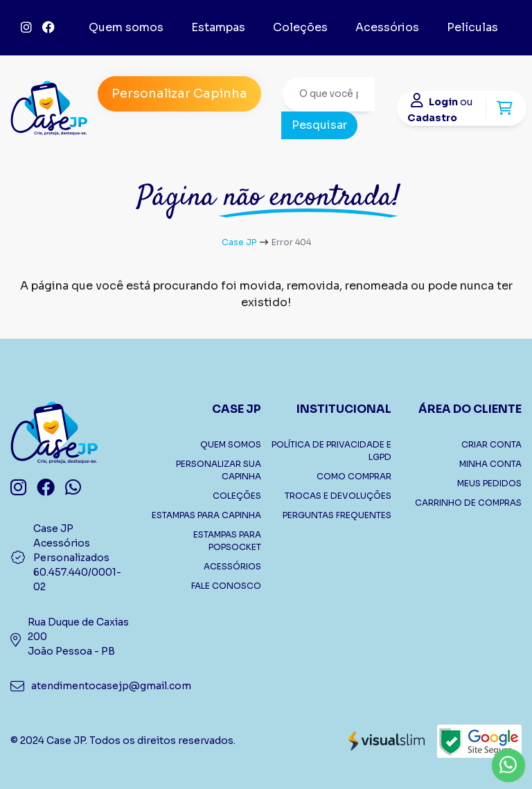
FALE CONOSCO (226, 586)
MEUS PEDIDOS (489, 483)
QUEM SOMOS (231, 444)
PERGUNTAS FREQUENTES (337, 515)
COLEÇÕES (237, 496)
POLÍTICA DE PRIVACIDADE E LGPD (331, 451)
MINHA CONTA (490, 464)
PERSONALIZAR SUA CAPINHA (219, 470)
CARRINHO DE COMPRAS (468, 503)
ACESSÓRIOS (232, 566)
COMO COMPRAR (354, 476)
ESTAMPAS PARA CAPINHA (206, 515)
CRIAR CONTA (491, 444)
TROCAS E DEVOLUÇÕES (338, 496)
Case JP (239, 242)
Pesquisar (319, 125)
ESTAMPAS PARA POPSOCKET (227, 541)
